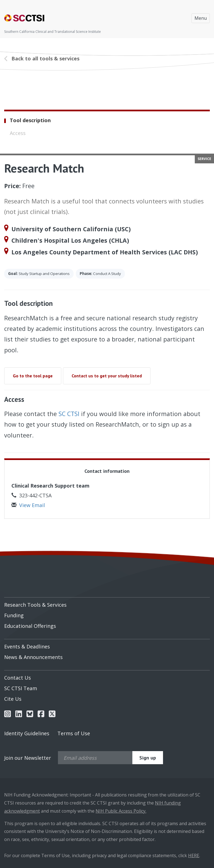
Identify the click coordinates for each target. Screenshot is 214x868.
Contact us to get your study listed (107, 376)
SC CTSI (69, 414)
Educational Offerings (30, 626)
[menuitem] (107, 603)
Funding (14, 615)
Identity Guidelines (27, 733)
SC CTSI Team (21, 688)
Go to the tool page (33, 376)
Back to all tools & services (45, 58)
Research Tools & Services (35, 605)
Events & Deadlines (27, 646)
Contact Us (18, 678)
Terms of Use (74, 733)
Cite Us (13, 699)
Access (18, 133)
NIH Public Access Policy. (121, 811)
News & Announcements (33, 657)
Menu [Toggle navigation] (201, 18)
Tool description (30, 120)
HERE (194, 855)
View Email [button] (28, 505)
